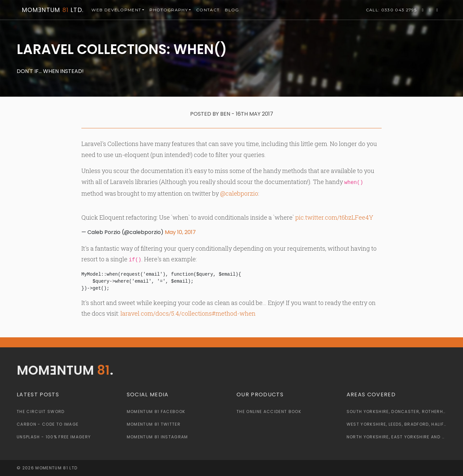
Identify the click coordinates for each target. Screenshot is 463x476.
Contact (208, 10)
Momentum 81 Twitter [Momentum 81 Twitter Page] (154, 424)
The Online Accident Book (269, 411)
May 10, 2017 (180, 232)
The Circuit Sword (41, 411)
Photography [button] (169, 10)
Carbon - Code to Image (48, 424)
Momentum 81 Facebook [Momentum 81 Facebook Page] (156, 411)
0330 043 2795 (391, 10)
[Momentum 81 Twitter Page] (423, 10)
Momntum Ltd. (53, 10)
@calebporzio (239, 193)
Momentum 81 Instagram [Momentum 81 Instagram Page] (157, 437)
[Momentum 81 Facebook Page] (430, 10)
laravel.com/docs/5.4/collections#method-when (188, 313)
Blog (232, 10)
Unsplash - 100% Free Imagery (54, 437)
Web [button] (116, 10)
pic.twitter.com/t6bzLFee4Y (334, 217)
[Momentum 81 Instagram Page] (437, 10)
